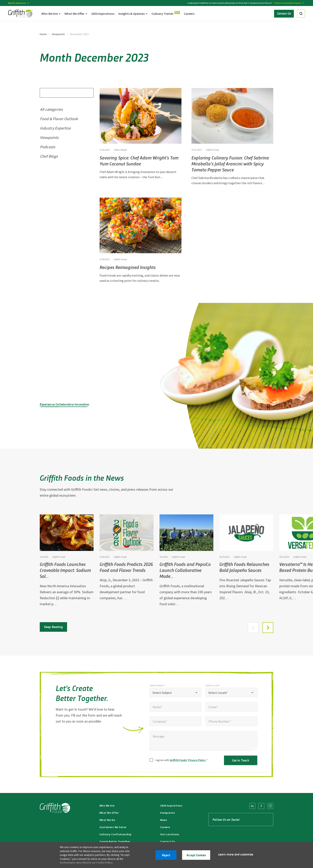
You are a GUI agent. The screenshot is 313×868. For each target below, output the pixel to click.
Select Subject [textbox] (162, 696)
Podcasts (48, 147)
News (164, 820)
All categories (51, 109)
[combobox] (175, 696)
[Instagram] (270, 806)
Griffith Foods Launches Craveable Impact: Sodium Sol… (65, 570)
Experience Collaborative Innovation (64, 404)
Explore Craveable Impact (288, 3)
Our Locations (170, 834)
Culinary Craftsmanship (115, 834)
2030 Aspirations (171, 806)
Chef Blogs (49, 156)
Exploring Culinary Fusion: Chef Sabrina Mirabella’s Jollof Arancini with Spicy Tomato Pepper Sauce (230, 164)
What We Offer (109, 813)
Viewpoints (58, 34)
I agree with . (181, 764)
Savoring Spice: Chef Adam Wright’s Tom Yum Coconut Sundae (139, 161)
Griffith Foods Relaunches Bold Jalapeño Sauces (244, 567)
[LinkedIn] (252, 806)
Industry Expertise (55, 128)
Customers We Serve (113, 827)
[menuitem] (252, 806)
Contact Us (168, 841)
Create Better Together (115, 841)
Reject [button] (166, 855)
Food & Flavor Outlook (59, 119)
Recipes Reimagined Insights (128, 267)
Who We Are (107, 806)
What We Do (107, 820)
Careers (165, 827)
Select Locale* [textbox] (218, 696)
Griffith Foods (212, 150)
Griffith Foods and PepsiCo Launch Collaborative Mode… (185, 570)
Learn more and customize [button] (236, 854)
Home (43, 34)
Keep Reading (53, 627)
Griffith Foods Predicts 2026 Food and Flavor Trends (126, 567)
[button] (268, 628)
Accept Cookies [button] (196, 855)
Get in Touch (241, 764)
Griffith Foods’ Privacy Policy (188, 764)
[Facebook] (261, 806)
